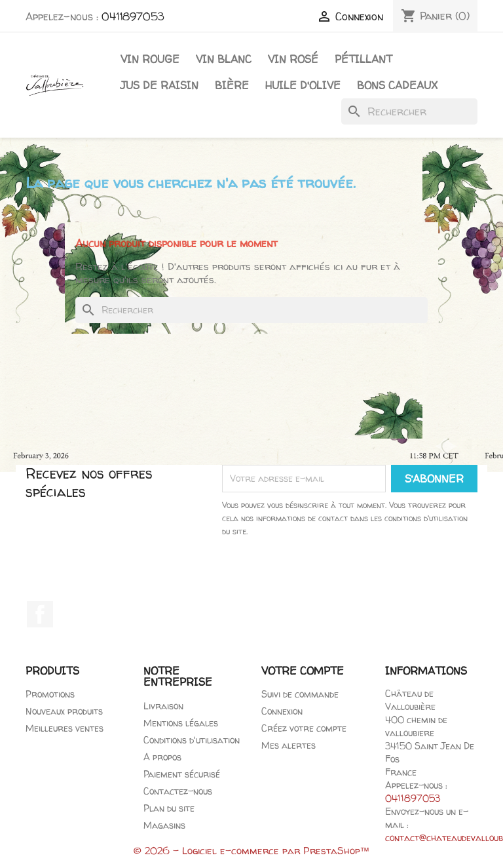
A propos (162, 757)
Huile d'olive (303, 85)
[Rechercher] (409, 111)
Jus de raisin (159, 85)
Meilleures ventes (65, 728)
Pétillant (363, 59)
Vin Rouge (150, 59)
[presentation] (350, 574)
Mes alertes (289, 745)
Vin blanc (224, 59)
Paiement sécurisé (182, 774)
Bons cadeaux (397, 85)
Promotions (50, 694)
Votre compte (303, 671)
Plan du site (169, 808)
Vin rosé (293, 59)
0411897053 (133, 16)
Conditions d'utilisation (192, 740)
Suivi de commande (300, 694)
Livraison (163, 706)
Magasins (164, 825)
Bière (232, 85)
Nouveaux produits (64, 711)
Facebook (40, 614)
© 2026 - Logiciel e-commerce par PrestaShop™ (252, 851)
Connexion (282, 711)
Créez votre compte (304, 728)
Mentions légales (181, 723)
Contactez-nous (178, 791)
